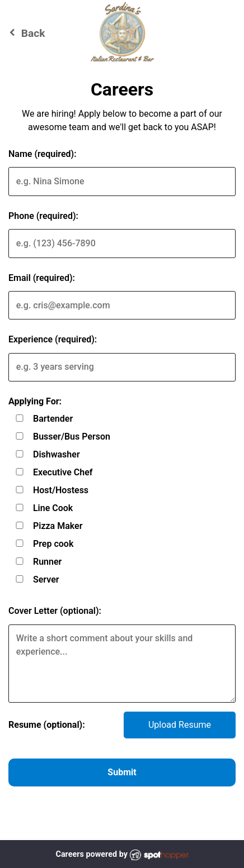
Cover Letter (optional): (55, 611)
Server (46, 580)
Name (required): (43, 154)
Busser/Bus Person (72, 437)
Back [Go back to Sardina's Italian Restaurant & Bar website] (25, 33)
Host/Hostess (61, 490)
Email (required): (42, 278)
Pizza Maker (58, 526)
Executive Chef (63, 472)
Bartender (53, 419)
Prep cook (53, 544)
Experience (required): (53, 339)
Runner (47, 562)
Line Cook (53, 508)
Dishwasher (57, 454)
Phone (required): (43, 216)
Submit (122, 772)
